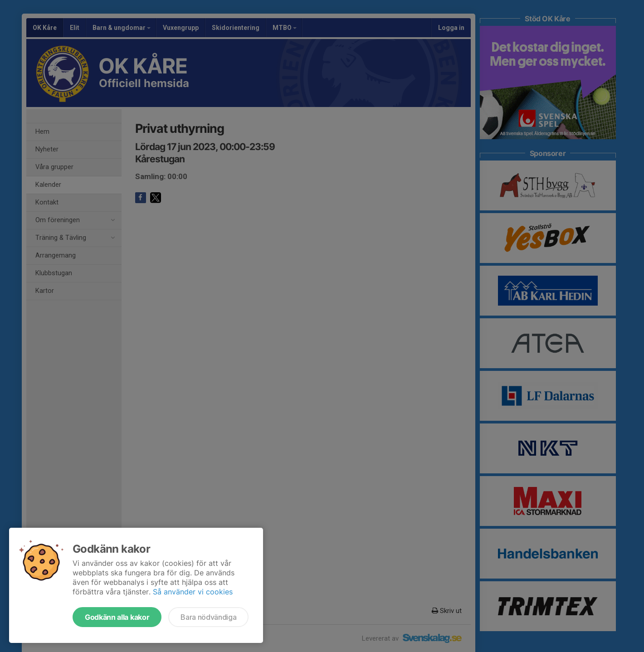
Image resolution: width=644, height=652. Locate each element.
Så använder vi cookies (193, 592)
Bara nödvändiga (208, 617)
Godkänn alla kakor (117, 617)
